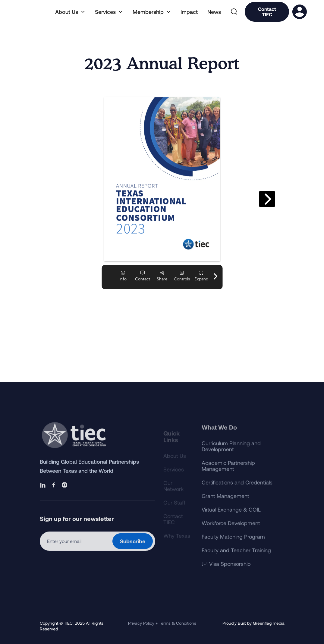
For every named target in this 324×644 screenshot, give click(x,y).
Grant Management (225, 504)
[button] (70, 12)
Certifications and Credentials (237, 490)
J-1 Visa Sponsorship (226, 572)
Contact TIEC (267, 12)
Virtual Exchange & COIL (231, 517)
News (214, 12)
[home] (33, 12)
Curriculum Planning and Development (231, 454)
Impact (189, 12)
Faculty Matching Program (233, 545)
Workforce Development (231, 531)
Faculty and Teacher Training (236, 558)
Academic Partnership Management (228, 474)
